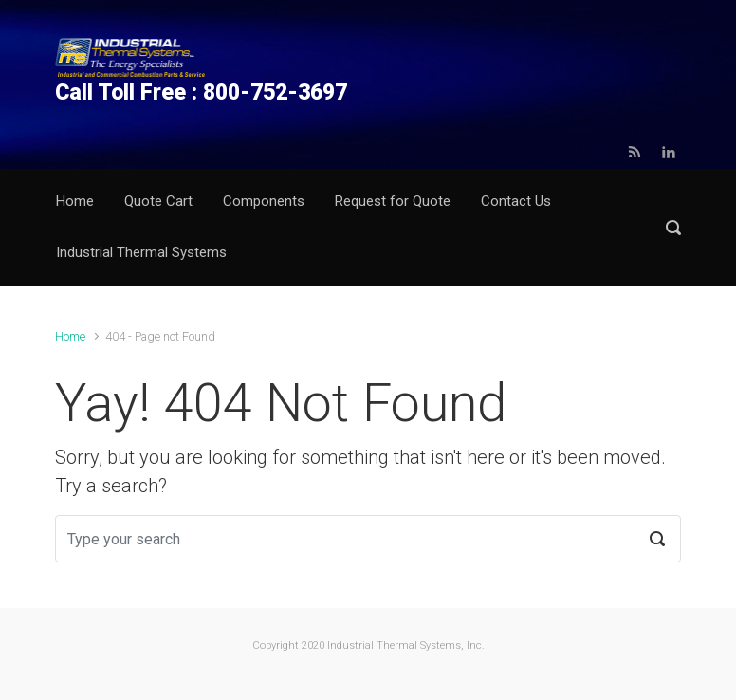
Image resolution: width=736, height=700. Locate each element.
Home (70, 336)
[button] (673, 227)
